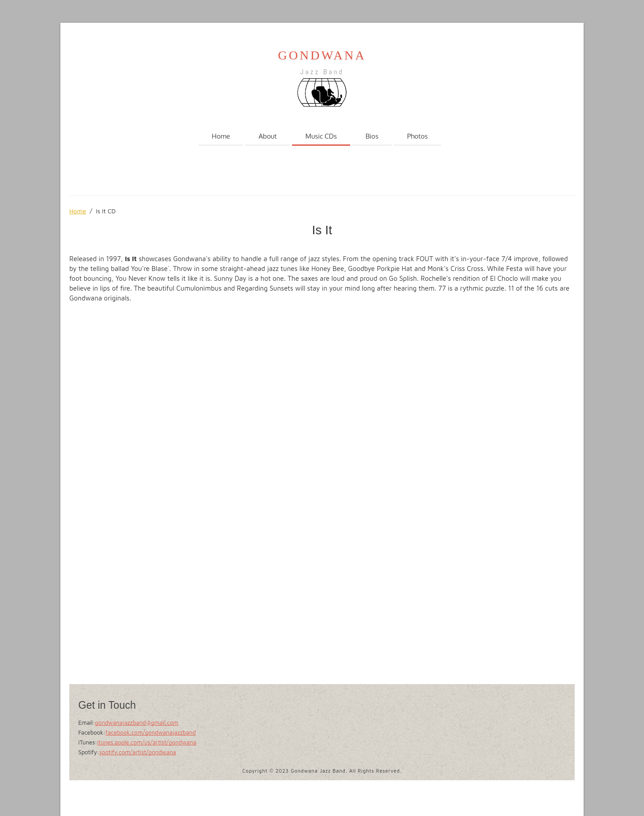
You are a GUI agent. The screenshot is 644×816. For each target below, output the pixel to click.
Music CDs (321, 136)
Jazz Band (322, 72)
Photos (417, 136)
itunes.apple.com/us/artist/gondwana (146, 742)
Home (221, 136)
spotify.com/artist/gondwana (138, 752)
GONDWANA (322, 55)
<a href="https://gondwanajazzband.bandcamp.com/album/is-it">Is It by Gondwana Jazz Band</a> (148, 493)
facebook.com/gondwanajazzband (151, 732)
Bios (372, 136)
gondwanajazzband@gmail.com (136, 723)
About (268, 136)
